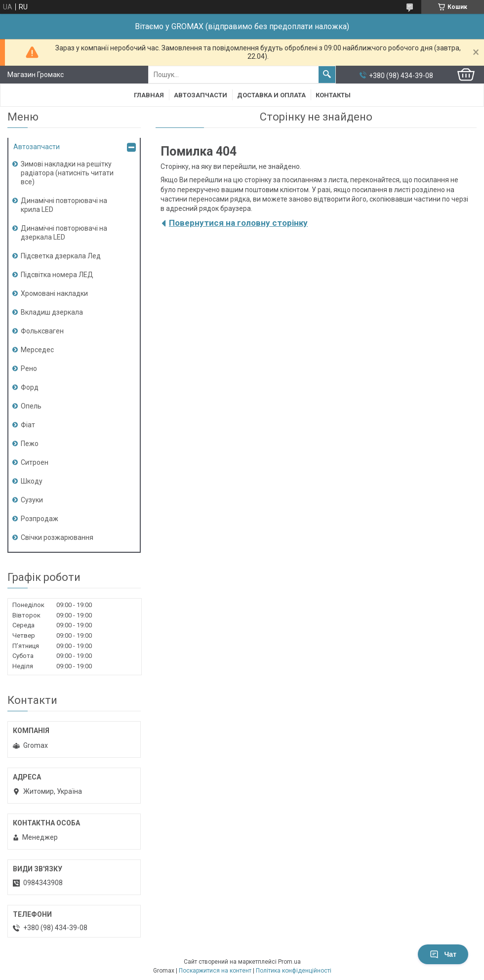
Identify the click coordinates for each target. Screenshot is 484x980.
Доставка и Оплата (271, 95)
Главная (149, 95)
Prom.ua (289, 962)
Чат (443, 954)
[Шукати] (327, 75)
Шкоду (32, 481)
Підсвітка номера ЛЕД (57, 275)
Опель (31, 406)
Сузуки (32, 500)
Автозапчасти (201, 95)
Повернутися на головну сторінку (238, 223)
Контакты (333, 95)
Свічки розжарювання (57, 537)
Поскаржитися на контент (215, 971)
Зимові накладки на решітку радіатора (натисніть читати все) (67, 173)
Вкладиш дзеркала (52, 312)
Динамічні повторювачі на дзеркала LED (64, 233)
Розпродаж (40, 519)
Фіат (28, 425)
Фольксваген (42, 331)
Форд (30, 387)
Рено (29, 368)
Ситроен (35, 462)
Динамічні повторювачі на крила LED (64, 205)
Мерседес (37, 350)
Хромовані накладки (54, 293)
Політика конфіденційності (294, 971)
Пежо (30, 444)
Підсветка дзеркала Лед (61, 256)
